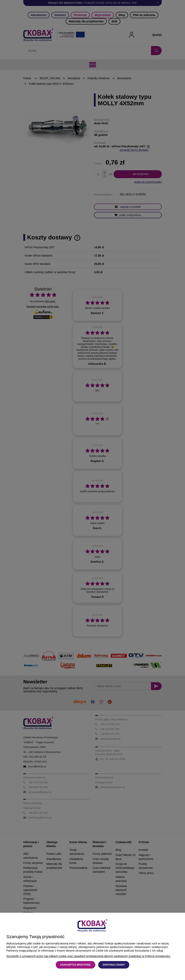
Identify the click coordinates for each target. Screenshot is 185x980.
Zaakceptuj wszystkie (76, 965)
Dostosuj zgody (114, 965)
